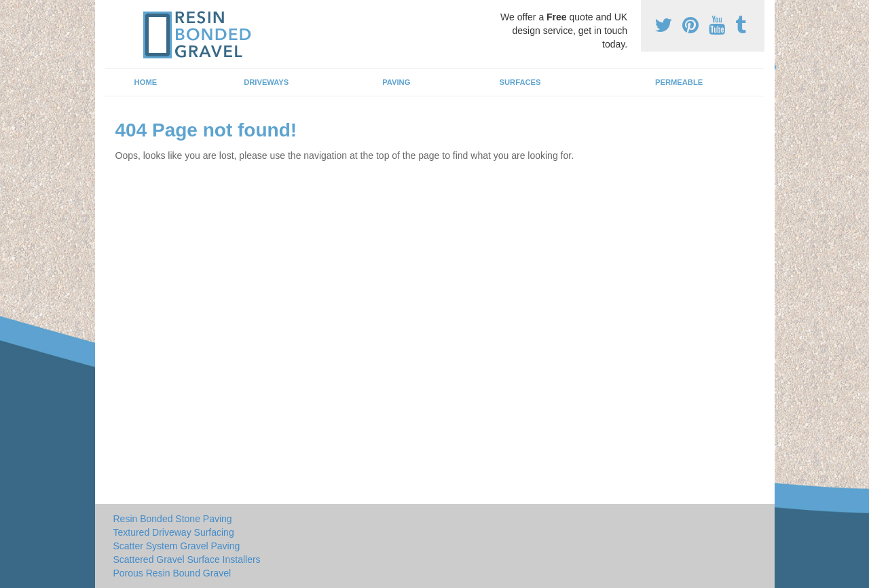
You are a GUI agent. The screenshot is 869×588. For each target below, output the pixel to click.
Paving (396, 82)
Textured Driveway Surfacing (174, 532)
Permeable (679, 82)
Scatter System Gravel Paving (177, 546)
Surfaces (520, 82)
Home (146, 82)
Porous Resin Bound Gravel (172, 573)
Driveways (266, 82)
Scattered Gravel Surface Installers (187, 559)
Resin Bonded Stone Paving (173, 519)
